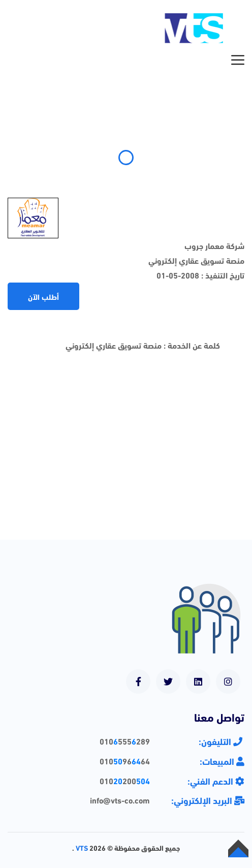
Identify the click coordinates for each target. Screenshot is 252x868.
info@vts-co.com (120, 800)
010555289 (125, 741)
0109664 (125, 761)
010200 (125, 780)
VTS (82, 847)
